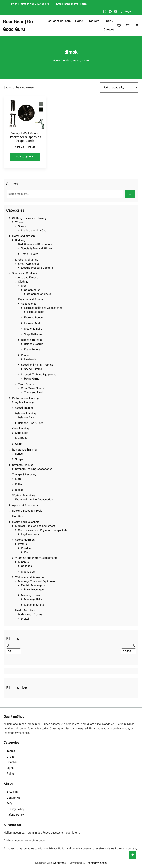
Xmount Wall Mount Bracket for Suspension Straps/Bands (25, 137)
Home (56, 61)
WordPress (59, 863)
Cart (109, 21)
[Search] (130, 194)
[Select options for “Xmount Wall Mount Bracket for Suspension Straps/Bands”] (25, 157)
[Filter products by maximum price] (129, 651)
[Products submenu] (100, 21)
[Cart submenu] (113, 21)
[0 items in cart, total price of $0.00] (128, 26)
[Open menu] (137, 26)
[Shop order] (119, 88)
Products (93, 21)
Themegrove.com (96, 863)
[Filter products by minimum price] (13, 651)
